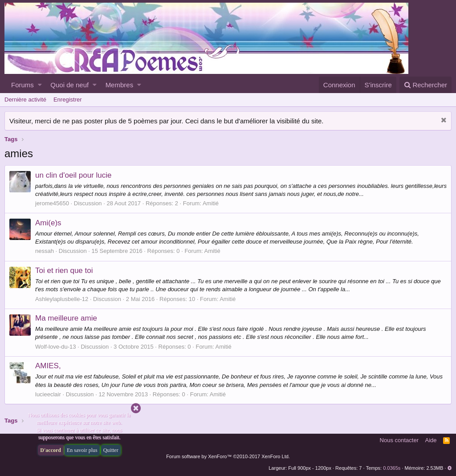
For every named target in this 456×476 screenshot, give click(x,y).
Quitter (111, 450)
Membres (120, 85)
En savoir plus (82, 450)
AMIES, (48, 366)
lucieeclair (48, 394)
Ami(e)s (48, 223)
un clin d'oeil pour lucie (73, 175)
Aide (431, 440)
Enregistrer (68, 100)
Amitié (211, 203)
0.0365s (392, 468)
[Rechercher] (425, 85)
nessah (45, 251)
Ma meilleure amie (66, 318)
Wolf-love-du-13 (56, 347)
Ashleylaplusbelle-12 (62, 299)
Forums (22, 85)
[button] (40, 85)
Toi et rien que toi (64, 271)
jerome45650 (52, 203)
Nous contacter (399, 440)
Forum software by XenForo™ (228, 456)
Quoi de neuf (69, 85)
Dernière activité (25, 100)
